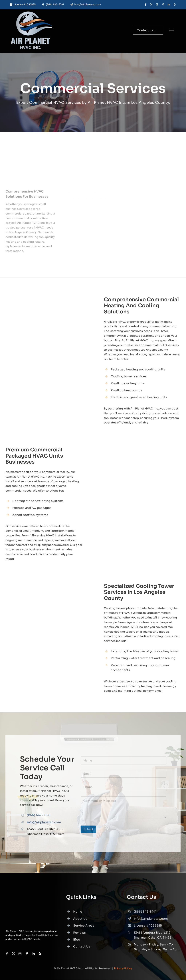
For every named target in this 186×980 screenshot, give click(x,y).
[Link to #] (171, 30)
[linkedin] (169, 5)
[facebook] (145, 5)
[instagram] (157, 5)
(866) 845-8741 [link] (145, 914)
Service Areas (84, 928)
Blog (77, 942)
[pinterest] (163, 5)
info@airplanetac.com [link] (44, 824)
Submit (88, 831)
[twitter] (151, 5)
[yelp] (175, 5)
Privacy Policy (123, 968)
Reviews (80, 935)
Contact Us (82, 949)
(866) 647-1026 (39, 817)
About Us (80, 921)
